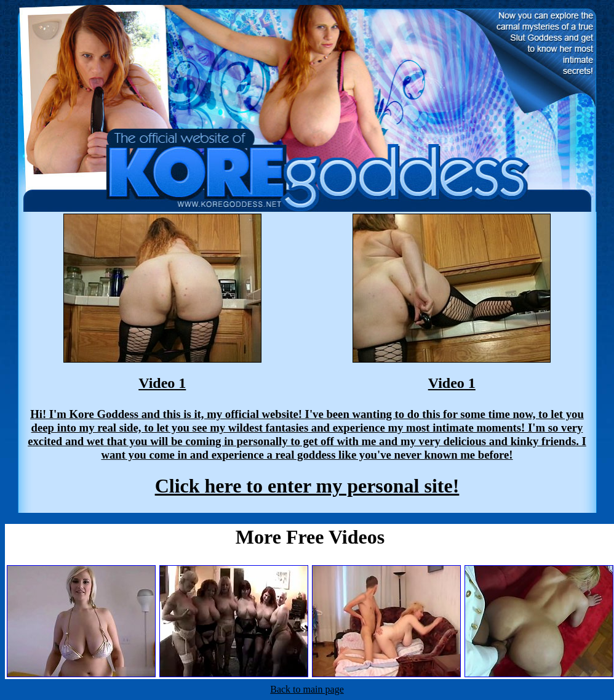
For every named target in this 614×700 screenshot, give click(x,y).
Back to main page (307, 689)
